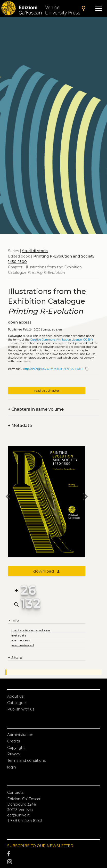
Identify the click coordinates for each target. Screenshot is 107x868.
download (47, 571)
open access (20, 322)
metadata (19, 635)
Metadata (20, 425)
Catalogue (17, 703)
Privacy (14, 754)
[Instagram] (54, 862)
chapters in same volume (31, 630)
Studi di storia (35, 251)
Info (13, 621)
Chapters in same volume (36, 409)
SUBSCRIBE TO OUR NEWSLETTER (40, 846)
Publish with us (21, 709)
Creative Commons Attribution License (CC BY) (61, 340)
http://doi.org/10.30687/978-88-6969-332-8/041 (53, 369)
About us (15, 696)
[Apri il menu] (99, 8)
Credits (14, 741)
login (12, 767)
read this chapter (47, 390)
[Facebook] (54, 854)
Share (15, 658)
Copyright (16, 748)
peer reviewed (22, 645)
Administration (20, 735)
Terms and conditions (26, 760)
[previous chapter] (8, 497)
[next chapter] (85, 497)
